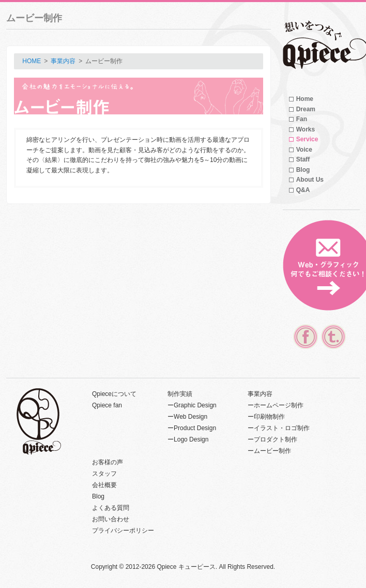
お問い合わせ (111, 519)
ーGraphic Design (192, 405)
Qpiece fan (107, 405)
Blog (303, 170)
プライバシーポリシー (123, 531)
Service (307, 139)
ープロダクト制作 (272, 439)
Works (306, 129)
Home (305, 99)
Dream (306, 109)
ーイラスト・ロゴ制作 (279, 428)
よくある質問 (111, 508)
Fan (302, 119)
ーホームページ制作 (276, 405)
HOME (32, 61)
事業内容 (63, 61)
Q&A (303, 190)
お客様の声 (108, 462)
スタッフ (104, 474)
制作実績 (180, 394)
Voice (304, 150)
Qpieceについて (114, 394)
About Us (310, 180)
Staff (303, 159)
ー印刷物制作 (266, 417)
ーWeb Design (187, 417)
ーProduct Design (192, 428)
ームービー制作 (269, 451)
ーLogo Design (188, 439)
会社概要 (104, 485)
